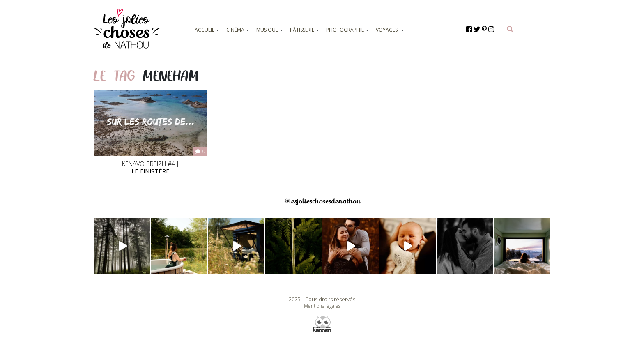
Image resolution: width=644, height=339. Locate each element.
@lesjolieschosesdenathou (322, 201)
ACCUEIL (205, 30)
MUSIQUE (267, 30)
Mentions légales (322, 306)
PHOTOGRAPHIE (345, 30)
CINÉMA (235, 30)
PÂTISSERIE (302, 30)
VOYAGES (387, 30)
